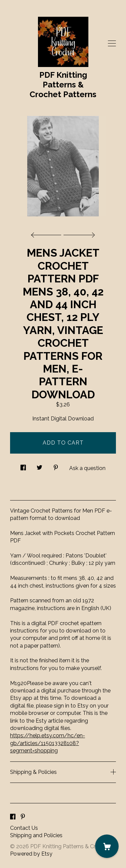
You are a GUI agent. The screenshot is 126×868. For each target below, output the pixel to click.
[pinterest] (23, 817)
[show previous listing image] (48, 233)
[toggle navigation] (112, 44)
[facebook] (13, 817)
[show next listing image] (78, 233)
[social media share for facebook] (23, 466)
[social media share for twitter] (39, 466)
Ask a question (87, 468)
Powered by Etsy (31, 854)
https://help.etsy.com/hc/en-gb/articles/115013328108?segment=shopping (48, 743)
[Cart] (107, 846)
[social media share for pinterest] (56, 466)
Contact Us (24, 828)
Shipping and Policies (36, 835)
